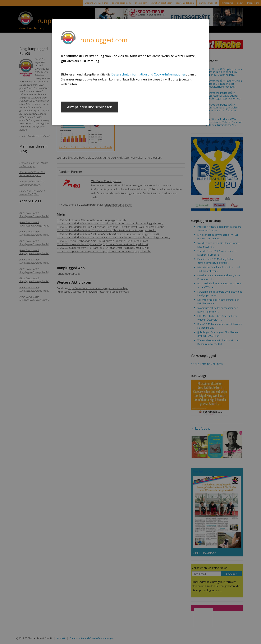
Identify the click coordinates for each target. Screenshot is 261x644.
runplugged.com (104, 40)
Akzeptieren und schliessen (90, 107)
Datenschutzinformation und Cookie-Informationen (149, 74)
